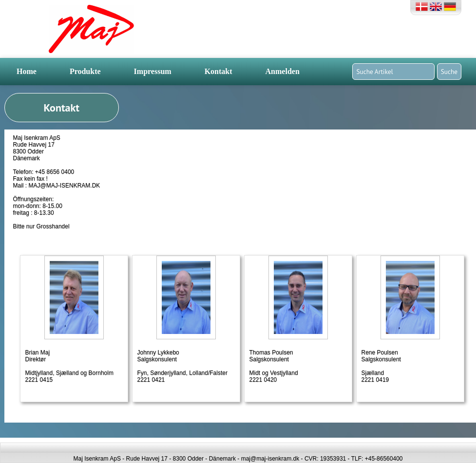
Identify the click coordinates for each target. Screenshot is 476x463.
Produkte (85, 71)
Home (27, 71)
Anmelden (283, 71)
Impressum (153, 71)
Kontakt (219, 71)
